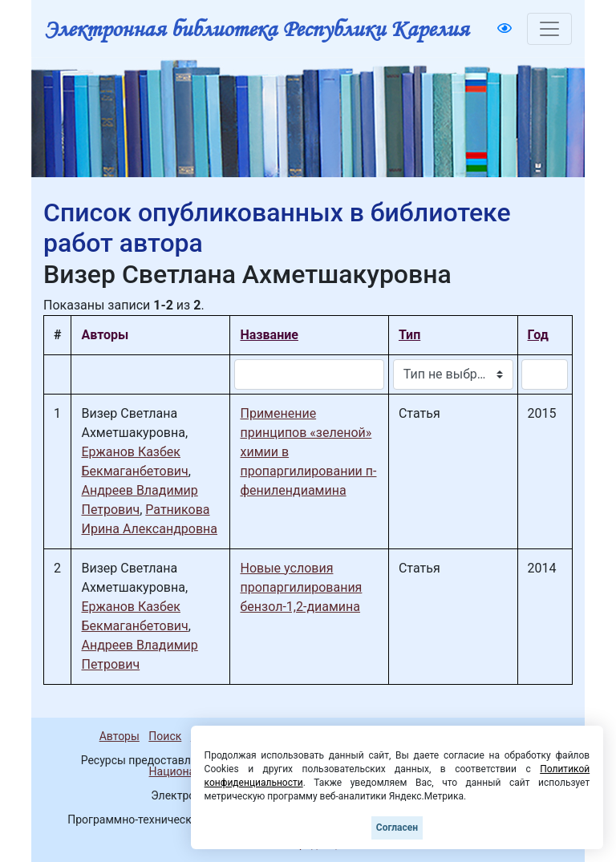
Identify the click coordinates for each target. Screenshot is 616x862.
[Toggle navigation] (549, 29)
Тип (409, 335)
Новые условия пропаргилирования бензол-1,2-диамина (301, 587)
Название (269, 335)
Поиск (165, 736)
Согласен (397, 828)
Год (538, 335)
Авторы (120, 736)
